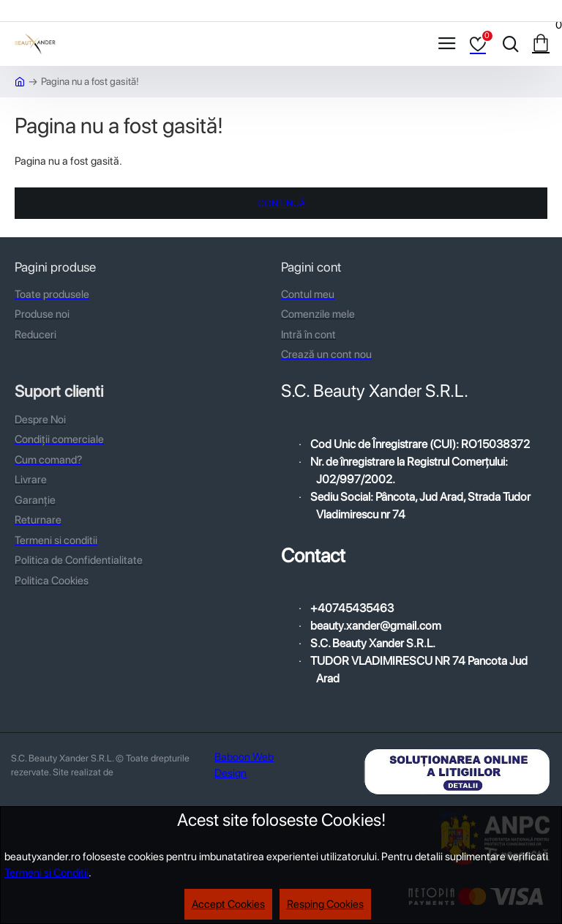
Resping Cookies (325, 904)
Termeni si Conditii (46, 873)
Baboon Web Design (244, 765)
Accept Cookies (228, 904)
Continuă (281, 203)
